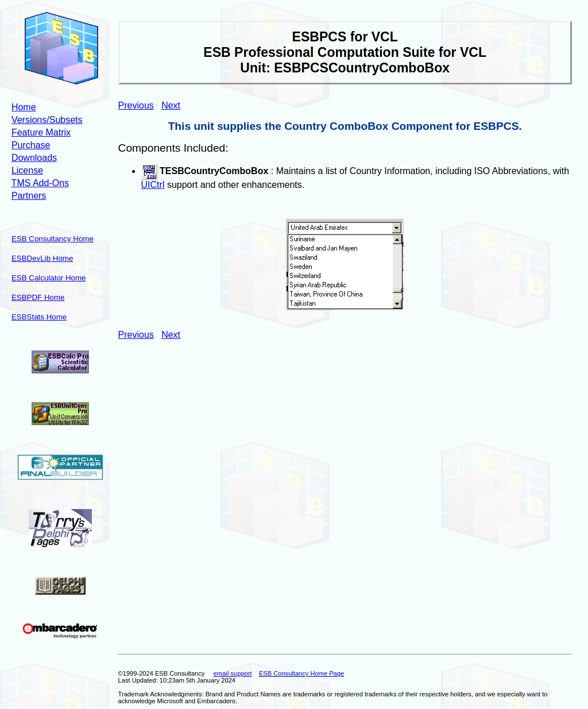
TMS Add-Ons (40, 183)
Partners (29, 196)
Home (24, 107)
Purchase (31, 145)
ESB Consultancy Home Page (301, 673)
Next (171, 105)
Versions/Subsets (47, 120)
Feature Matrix (41, 132)
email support (233, 673)
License (27, 170)
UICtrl (153, 185)
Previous (136, 105)
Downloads (34, 158)
